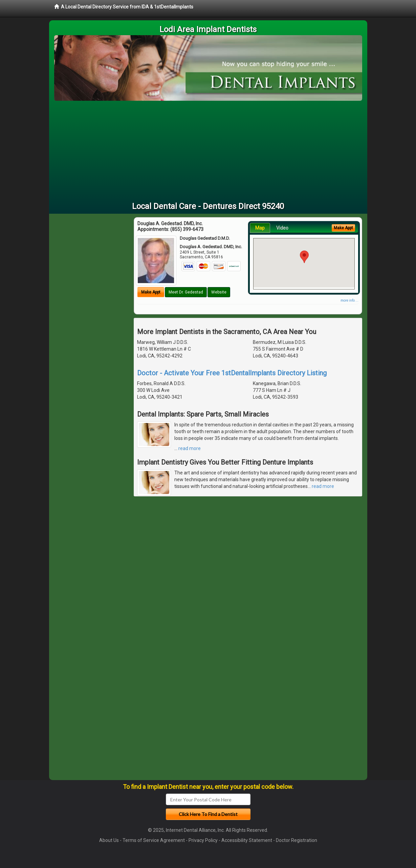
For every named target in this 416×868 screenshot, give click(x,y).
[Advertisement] (208, 151)
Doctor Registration (297, 840)
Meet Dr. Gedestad (186, 292)
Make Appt (151, 292)
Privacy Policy (203, 840)
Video (282, 228)
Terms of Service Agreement (154, 840)
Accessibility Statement (247, 840)
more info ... (349, 300)
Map (260, 228)
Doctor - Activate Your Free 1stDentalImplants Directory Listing (232, 373)
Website (219, 292)
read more (190, 448)
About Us (109, 840)
